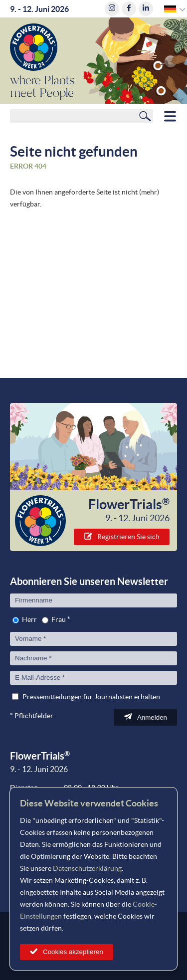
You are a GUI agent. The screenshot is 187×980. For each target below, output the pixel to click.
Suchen (145, 116)
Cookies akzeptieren (73, 952)
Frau (59, 619)
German (171, 9)
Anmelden (152, 717)
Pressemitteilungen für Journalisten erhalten (91, 697)
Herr (29, 619)
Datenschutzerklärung (87, 868)
